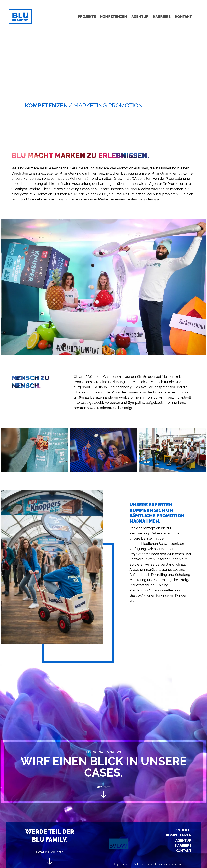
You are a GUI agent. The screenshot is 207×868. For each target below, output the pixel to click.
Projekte (87, 17)
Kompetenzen (114, 17)
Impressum (121, 864)
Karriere (162, 17)
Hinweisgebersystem (168, 864)
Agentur (140, 17)
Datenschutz (142, 864)
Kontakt (183, 17)
